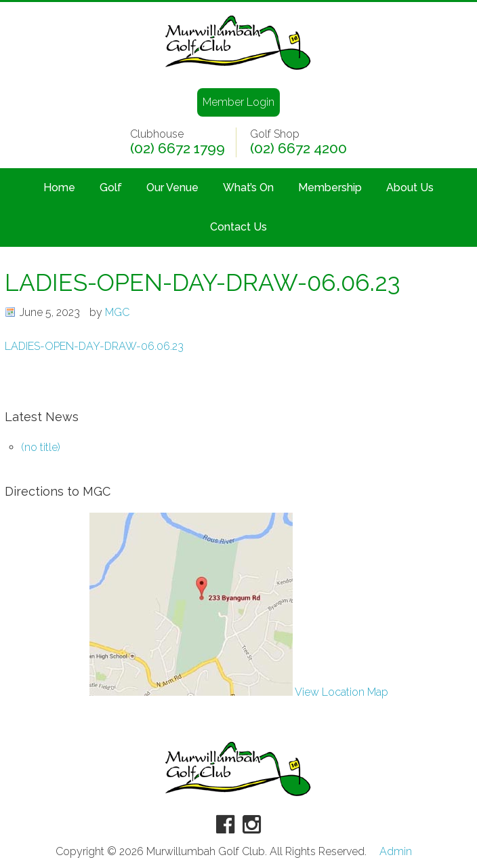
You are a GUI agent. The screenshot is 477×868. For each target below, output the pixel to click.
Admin (396, 852)
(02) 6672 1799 (178, 149)
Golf (111, 188)
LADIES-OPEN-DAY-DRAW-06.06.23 (94, 346)
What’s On (248, 188)
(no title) (41, 447)
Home (59, 188)
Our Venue (172, 188)
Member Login (239, 102)
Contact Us (239, 227)
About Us (410, 188)
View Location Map (239, 692)
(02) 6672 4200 (298, 149)
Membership (330, 188)
